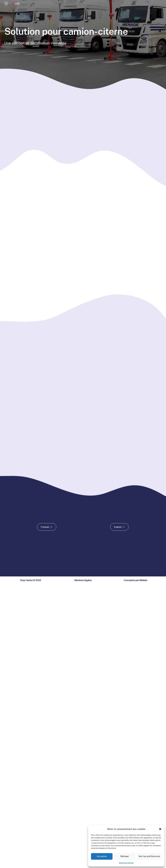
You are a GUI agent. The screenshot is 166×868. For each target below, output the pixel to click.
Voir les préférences (149, 856)
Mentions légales (126, 863)
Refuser (125, 856)
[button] (160, 829)
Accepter (102, 856)
